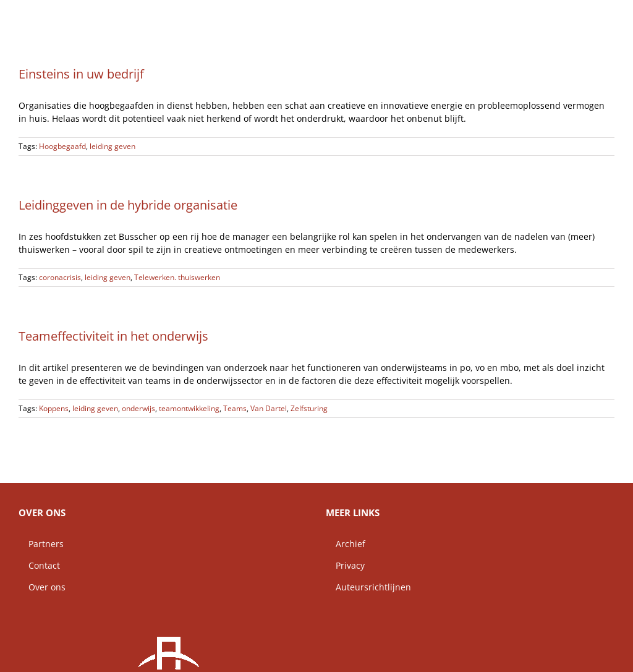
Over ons (42, 587)
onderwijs (138, 408)
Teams (235, 408)
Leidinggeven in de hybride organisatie (128, 205)
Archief (346, 544)
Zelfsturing (309, 408)
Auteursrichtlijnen (368, 587)
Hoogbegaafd (62, 146)
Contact (39, 565)
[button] (595, 15)
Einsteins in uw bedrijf (81, 74)
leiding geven (113, 146)
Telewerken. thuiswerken (177, 277)
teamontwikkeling (189, 408)
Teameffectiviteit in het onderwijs (113, 336)
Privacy (345, 565)
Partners (41, 544)
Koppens (54, 408)
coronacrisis (60, 277)
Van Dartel (269, 408)
